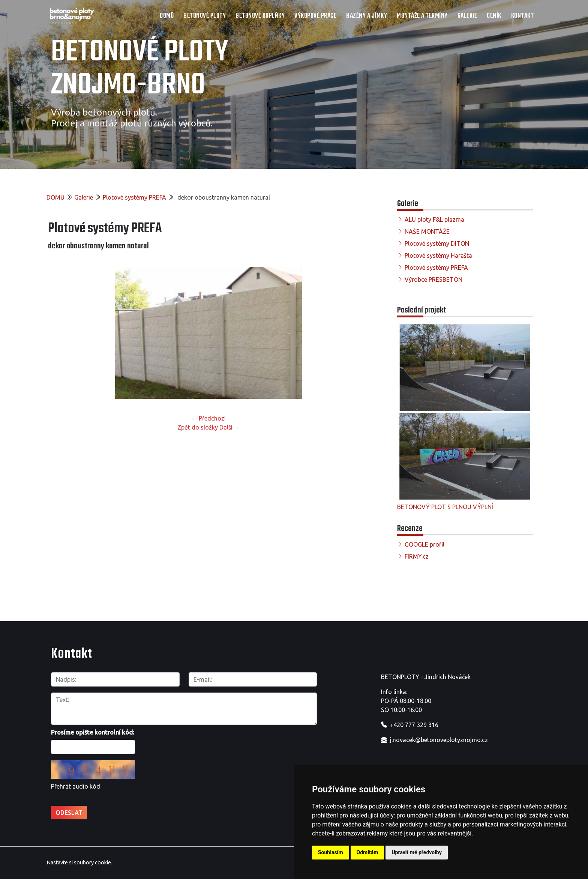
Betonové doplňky (260, 16)
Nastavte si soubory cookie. (79, 862)
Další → (230, 427)
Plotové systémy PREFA (134, 197)
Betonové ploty (205, 16)
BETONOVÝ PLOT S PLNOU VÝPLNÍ (445, 507)
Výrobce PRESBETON (433, 279)
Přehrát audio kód (76, 786)
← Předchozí (208, 418)
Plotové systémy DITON (437, 243)
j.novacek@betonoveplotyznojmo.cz (439, 740)
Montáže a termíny (422, 16)
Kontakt (523, 16)
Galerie (467, 16)
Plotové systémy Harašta (438, 255)
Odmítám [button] (367, 852)
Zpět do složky (198, 427)
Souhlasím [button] (331, 852)
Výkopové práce (315, 16)
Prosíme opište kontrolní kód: (93, 732)
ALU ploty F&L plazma (434, 219)
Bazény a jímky (367, 16)
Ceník (494, 16)
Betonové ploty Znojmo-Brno (140, 69)
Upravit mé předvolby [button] (416, 852)
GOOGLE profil (424, 544)
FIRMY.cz (417, 556)
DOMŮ (167, 16)
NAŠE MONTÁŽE (427, 231)
